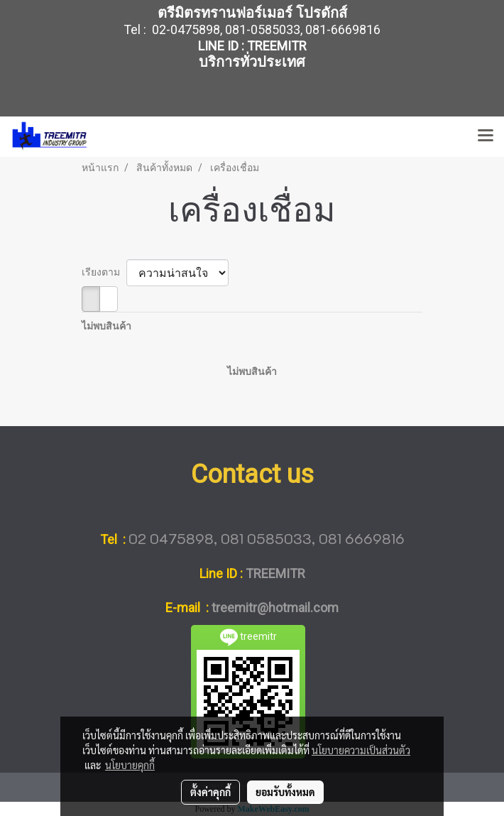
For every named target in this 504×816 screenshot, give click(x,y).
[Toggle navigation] (486, 136)
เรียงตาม (104, 272)
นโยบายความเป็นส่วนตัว (361, 750)
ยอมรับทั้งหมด (285, 792)
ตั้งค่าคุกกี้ (210, 792)
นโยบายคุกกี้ (130, 765)
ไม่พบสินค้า (106, 326)
